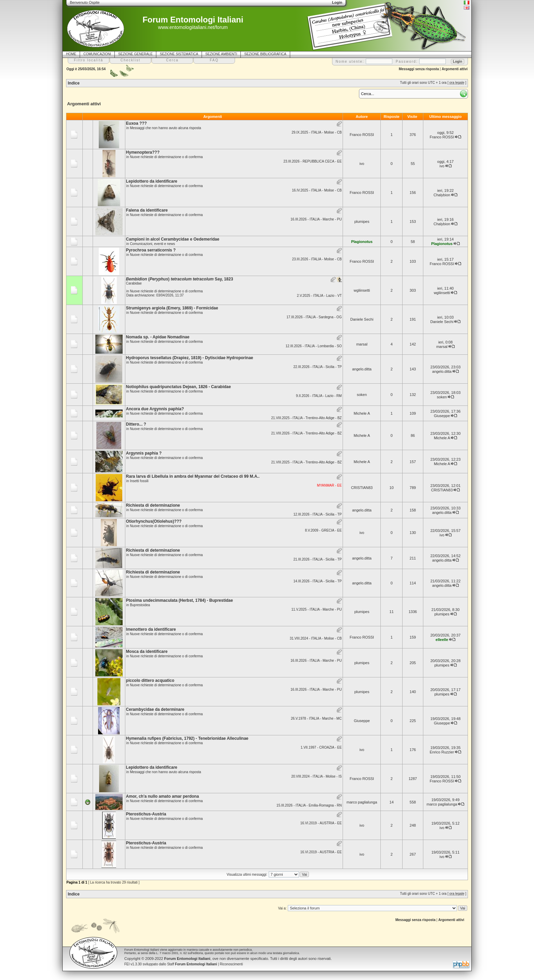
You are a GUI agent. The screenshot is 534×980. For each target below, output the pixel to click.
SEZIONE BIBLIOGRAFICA (265, 54)
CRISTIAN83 (362, 488)
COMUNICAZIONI (97, 54)
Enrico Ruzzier (442, 752)
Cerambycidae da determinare (155, 709)
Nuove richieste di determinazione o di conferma (166, 157)
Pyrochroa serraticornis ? (151, 250)
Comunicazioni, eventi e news (152, 244)
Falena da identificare (147, 210)
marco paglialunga (362, 802)
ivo (362, 164)
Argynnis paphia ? (144, 453)
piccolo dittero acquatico (150, 680)
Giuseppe (442, 416)
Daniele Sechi (362, 319)
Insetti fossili (139, 481)
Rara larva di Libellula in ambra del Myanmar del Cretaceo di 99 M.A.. (193, 476)
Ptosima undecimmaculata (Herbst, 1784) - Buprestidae (179, 600)
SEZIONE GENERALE (135, 54)
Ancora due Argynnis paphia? (155, 409)
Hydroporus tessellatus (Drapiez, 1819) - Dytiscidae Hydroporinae (190, 358)
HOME (71, 54)
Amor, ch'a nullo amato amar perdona (162, 796)
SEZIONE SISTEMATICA (179, 54)
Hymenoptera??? (143, 152)
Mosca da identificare (147, 652)
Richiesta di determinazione (153, 505)
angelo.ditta (362, 369)
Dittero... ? (136, 424)
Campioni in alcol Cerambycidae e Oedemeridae (173, 239)
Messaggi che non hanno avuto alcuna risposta (165, 128)
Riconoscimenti (231, 964)
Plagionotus (362, 242)
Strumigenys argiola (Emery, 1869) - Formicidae (172, 308)
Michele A (362, 413)
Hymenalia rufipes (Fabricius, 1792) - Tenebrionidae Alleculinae (187, 738)
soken (362, 395)
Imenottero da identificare (151, 629)
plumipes (362, 221)
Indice (74, 83)
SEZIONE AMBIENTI (221, 54)
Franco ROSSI (362, 135)
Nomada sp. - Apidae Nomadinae (158, 337)
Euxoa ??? (136, 123)
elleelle (442, 640)
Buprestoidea (140, 605)
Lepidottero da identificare (152, 181)
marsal (362, 344)
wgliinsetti (362, 290)
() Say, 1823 (180, 279)
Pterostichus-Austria (146, 814)
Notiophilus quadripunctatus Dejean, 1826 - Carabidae (178, 387)
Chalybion (442, 195)
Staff (192, 964)
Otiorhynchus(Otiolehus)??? (154, 521)
